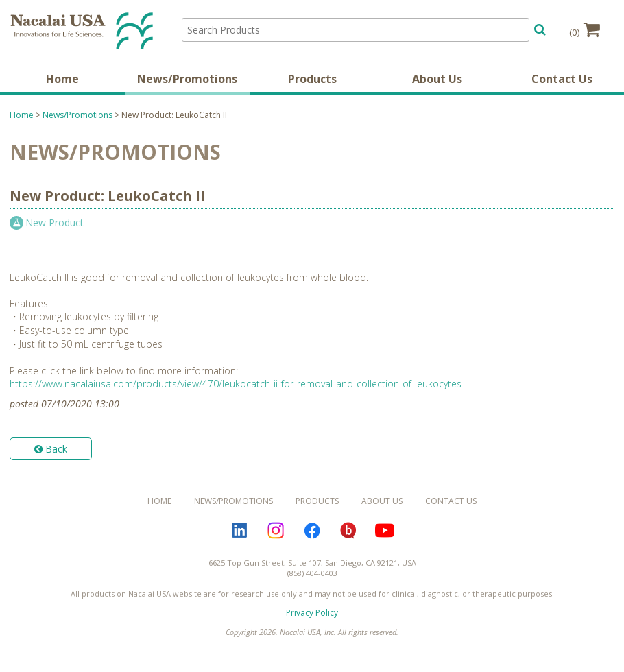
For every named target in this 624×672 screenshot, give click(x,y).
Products (312, 79)
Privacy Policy (312, 613)
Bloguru (348, 531)
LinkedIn (239, 531)
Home (62, 79)
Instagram (276, 531)
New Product (55, 223)
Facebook (312, 531)
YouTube (385, 531)
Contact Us (562, 79)
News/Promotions (187, 79)
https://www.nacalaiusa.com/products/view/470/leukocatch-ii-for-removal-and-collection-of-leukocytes (236, 384)
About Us (437, 79)
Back (51, 449)
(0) (585, 29)
